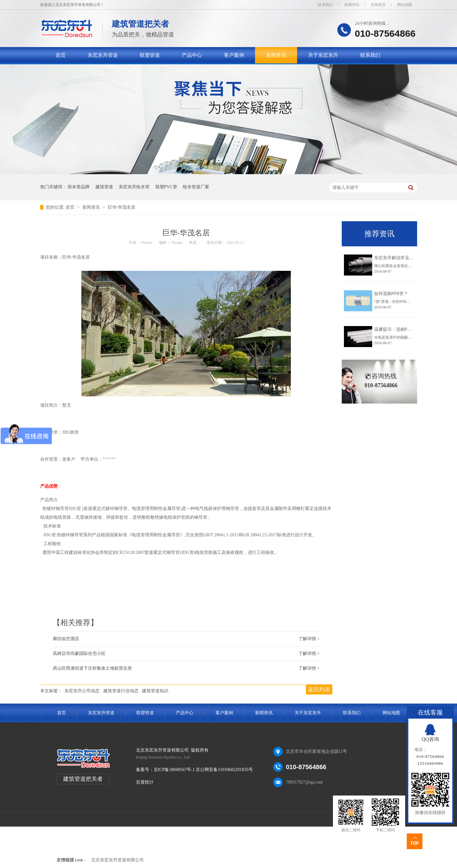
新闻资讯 (276, 55)
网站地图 (405, 5)
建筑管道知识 (155, 691)
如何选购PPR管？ (391, 294)
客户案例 (234, 55)
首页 (61, 55)
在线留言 (378, 5)
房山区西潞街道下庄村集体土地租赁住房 (92, 668)
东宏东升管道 (103, 55)
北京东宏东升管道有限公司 (117, 860)
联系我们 (325, 5)
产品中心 (192, 55)
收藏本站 (352, 5)
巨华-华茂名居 (122, 207)
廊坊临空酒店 (66, 639)
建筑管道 (104, 187)
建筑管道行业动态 (121, 691)
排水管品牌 (79, 187)
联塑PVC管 (166, 187)
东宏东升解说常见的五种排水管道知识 (411, 258)
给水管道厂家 (196, 187)
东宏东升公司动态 (82, 691)
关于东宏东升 (323, 55)
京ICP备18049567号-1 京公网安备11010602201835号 (203, 770)
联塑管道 (150, 55)
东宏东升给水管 (134, 187)
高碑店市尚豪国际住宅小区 (79, 654)
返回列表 (319, 689)
